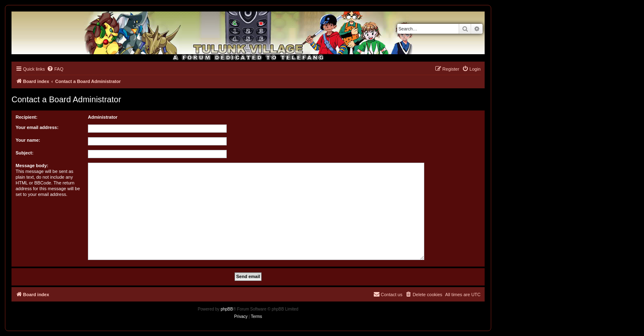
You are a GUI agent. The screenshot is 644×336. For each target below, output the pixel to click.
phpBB (227, 309)
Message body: (32, 166)
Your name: (28, 140)
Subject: (24, 153)
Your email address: (37, 127)
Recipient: (26, 117)
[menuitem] (55, 69)
